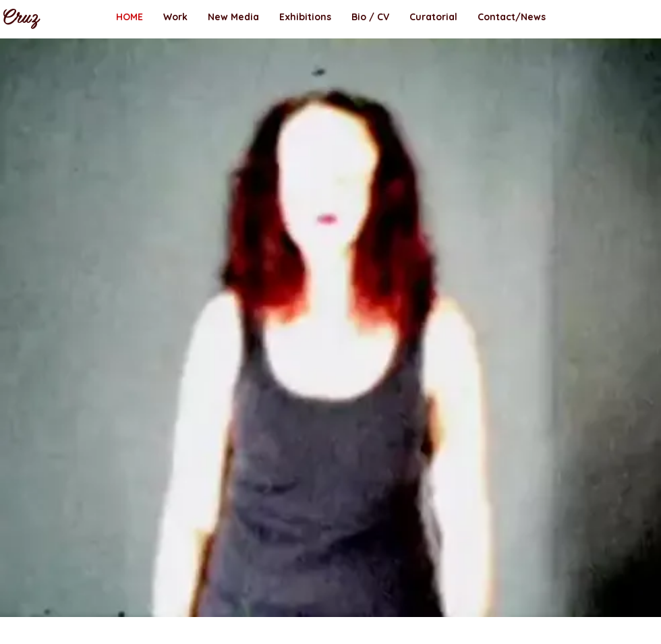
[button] (175, 17)
